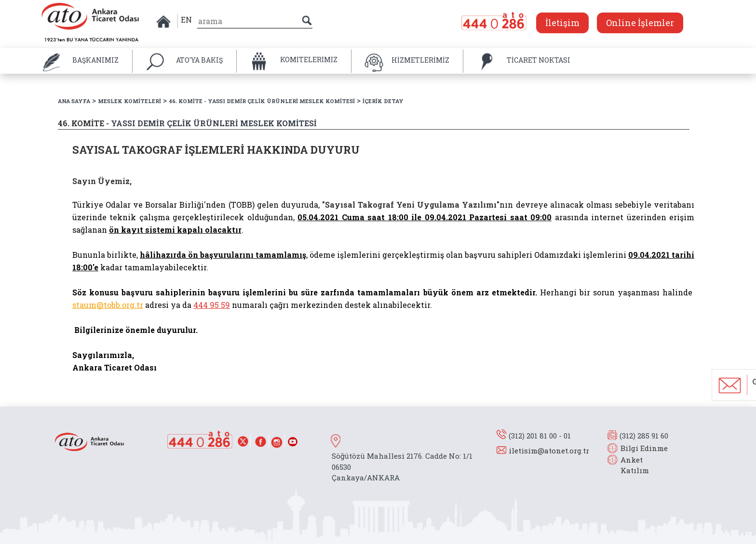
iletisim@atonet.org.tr (549, 451)
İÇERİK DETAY (383, 101)
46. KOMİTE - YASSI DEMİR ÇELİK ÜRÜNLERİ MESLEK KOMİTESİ (262, 101)
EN (186, 20)
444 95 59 (212, 305)
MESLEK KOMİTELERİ (129, 101)
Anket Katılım (630, 465)
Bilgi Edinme (644, 448)
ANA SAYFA (74, 101)
